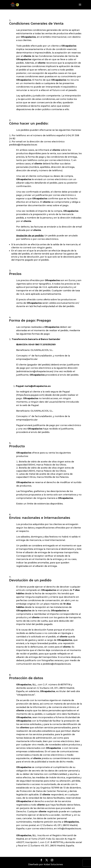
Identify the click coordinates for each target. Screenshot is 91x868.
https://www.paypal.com (30, 395)
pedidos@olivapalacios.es (23, 145)
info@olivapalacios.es (69, 829)
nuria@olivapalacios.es (38, 386)
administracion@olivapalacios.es (35, 371)
